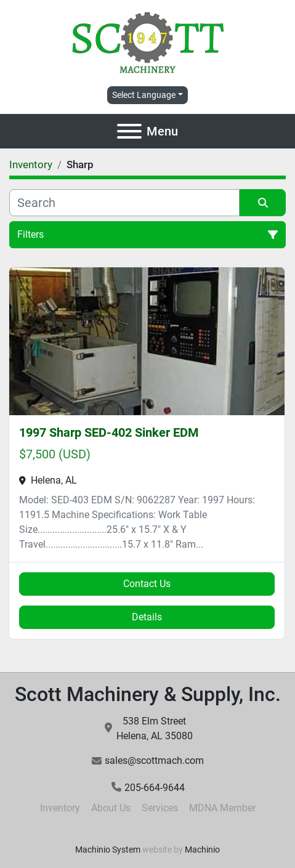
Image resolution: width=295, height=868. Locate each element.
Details (147, 617)
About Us (111, 808)
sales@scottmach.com (154, 761)
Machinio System (108, 850)
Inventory (60, 808)
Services (160, 808)
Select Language (144, 95)
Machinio (202, 850)
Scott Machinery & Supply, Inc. (148, 694)
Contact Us (147, 584)
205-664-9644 (155, 788)
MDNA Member (222, 808)
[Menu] (129, 131)
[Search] (124, 203)
